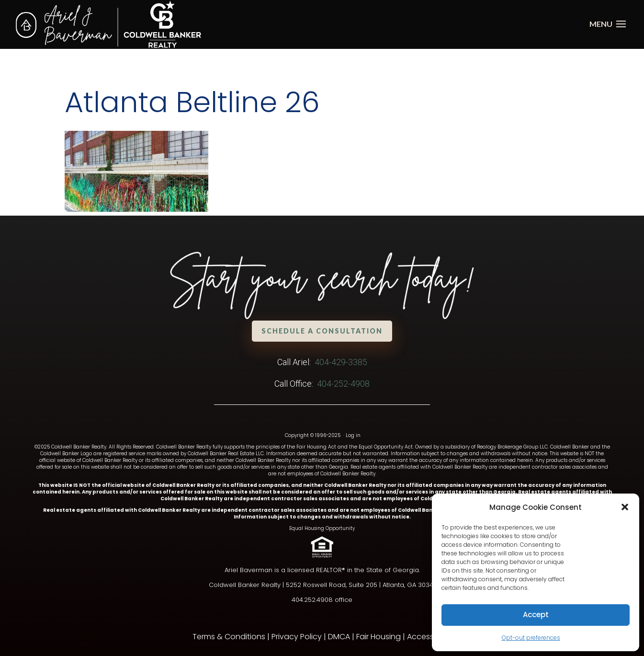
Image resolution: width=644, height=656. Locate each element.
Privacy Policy (297, 637)
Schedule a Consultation (322, 331)
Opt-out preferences (531, 638)
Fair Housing (378, 637)
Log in (353, 435)
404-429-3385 (341, 362)
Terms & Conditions (229, 637)
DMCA (339, 637)
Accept (536, 615)
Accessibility (429, 637)
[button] (625, 507)
